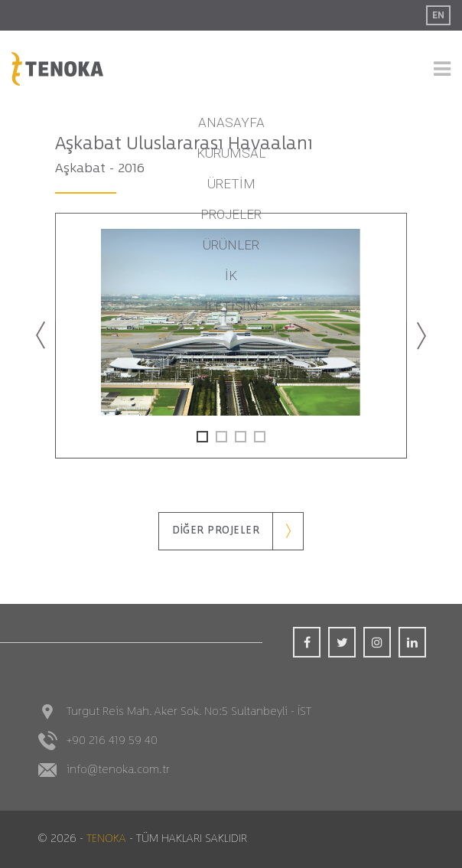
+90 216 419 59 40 (112, 741)
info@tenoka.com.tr (118, 770)
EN (438, 15)
